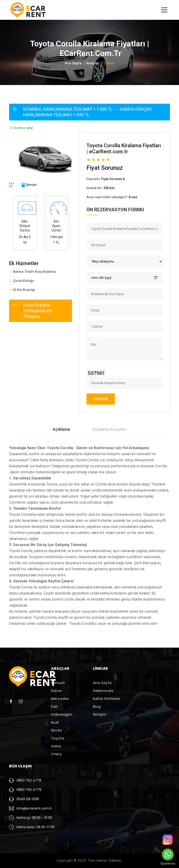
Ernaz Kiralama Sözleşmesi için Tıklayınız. (38, 311)
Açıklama (61, 429)
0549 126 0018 (28, 799)
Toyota (58, 738)
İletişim (100, 714)
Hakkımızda (103, 691)
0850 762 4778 (29, 780)
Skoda (57, 730)
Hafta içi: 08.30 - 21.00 (34, 818)
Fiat (54, 707)
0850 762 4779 (29, 790)
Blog (97, 707)
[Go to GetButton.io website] (168, 863)
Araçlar (93, 63)
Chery (57, 754)
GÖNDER (101, 399)
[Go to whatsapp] (168, 854)
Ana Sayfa (73, 63)
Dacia (56, 691)
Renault (58, 683)
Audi (55, 722)
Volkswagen (62, 714)
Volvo (56, 746)
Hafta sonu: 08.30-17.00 (36, 827)
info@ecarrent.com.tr (34, 808)
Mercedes (60, 699)
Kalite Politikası (107, 699)
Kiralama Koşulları (110, 429)
